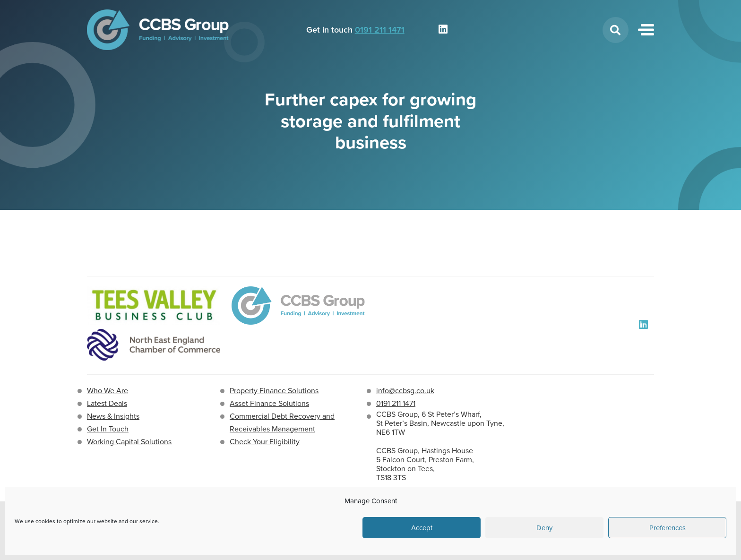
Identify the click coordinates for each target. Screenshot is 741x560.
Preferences (668, 528)
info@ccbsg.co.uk (405, 391)
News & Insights (113, 416)
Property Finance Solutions (274, 391)
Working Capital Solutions (129, 442)
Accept (422, 528)
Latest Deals (107, 403)
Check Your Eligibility (265, 442)
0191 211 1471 (380, 30)
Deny (544, 528)
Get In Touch (108, 429)
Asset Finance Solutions (269, 403)
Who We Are (108, 391)
